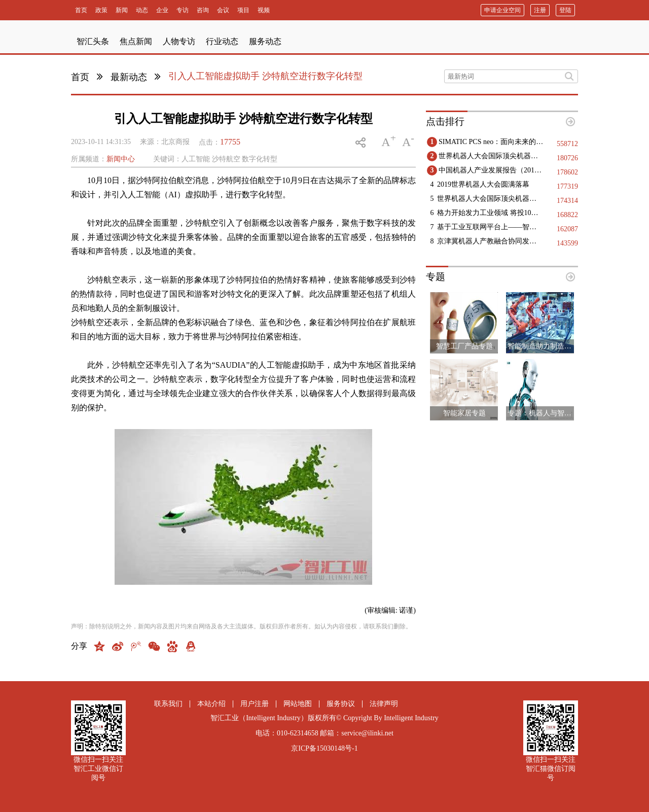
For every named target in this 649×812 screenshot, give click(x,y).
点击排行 (445, 121)
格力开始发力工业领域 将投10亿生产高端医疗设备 (490, 213)
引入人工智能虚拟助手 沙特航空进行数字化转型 (265, 76)
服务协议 (341, 704)
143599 (567, 243)
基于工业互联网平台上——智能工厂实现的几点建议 (490, 227)
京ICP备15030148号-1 (324, 748)
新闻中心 (121, 159)
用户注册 (255, 704)
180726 (567, 158)
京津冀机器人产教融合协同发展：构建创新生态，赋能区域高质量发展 (490, 241)
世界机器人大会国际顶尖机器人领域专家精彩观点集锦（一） (490, 199)
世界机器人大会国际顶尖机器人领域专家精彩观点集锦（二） (492, 156)
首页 (80, 77)
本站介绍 (211, 704)
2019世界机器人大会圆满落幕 (483, 184)
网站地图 (298, 704)
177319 (567, 186)
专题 (436, 277)
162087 (567, 229)
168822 (567, 215)
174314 (567, 201)
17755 (230, 142)
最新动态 (129, 77)
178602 (567, 172)
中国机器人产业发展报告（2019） (492, 170)
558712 (567, 144)
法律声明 (384, 704)
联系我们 (168, 704)
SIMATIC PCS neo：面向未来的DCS (492, 142)
